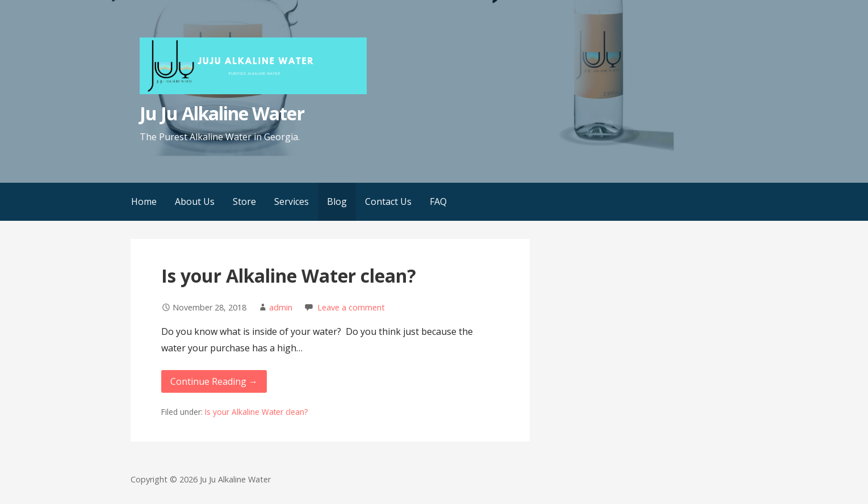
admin (281, 307)
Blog (337, 201)
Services (292, 201)
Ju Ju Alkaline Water (222, 113)
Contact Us (388, 201)
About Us (195, 201)
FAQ (438, 201)
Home (144, 201)
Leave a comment (351, 307)
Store (244, 201)
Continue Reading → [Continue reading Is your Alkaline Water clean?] (214, 381)
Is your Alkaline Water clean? (289, 276)
